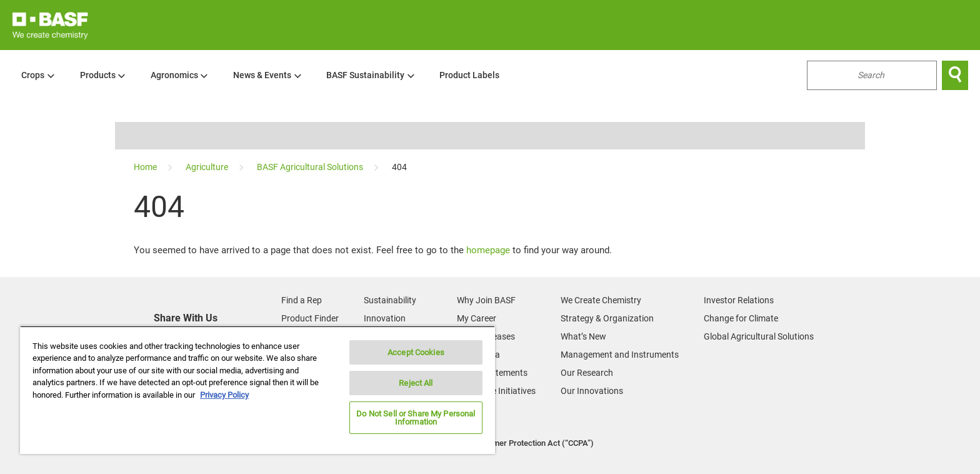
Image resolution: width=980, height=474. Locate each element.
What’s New (583, 336)
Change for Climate (741, 318)
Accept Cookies (416, 352)
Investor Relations (739, 300)
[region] (257, 390)
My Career (477, 318)
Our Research (587, 373)
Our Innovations (592, 391)
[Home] (146, 167)
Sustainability (390, 300)
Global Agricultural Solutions (759, 336)
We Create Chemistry (601, 300)
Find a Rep (302, 300)
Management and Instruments (620, 355)
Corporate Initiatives (496, 391)
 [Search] (955, 75)
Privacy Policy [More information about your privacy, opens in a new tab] (224, 395)
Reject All (416, 383)
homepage (488, 250)
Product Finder (310, 318)
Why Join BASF (486, 300)
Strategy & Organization (607, 318)
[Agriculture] (208, 167)
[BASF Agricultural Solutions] (311, 167)
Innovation (385, 318)
